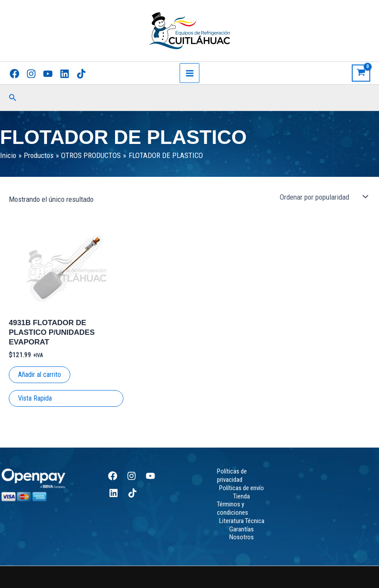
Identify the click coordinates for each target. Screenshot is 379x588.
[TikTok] (81, 74)
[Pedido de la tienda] (323, 197)
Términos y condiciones (233, 508)
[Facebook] (14, 74)
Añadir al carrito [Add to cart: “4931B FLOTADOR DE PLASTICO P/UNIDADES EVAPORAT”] (40, 375)
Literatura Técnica (242, 521)
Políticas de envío (242, 488)
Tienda (242, 496)
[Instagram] (31, 74)
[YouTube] (48, 74)
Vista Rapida (35, 398)
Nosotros (242, 537)
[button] (13, 98)
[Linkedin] (65, 74)
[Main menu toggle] (190, 73)
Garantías (242, 529)
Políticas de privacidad (232, 475)
